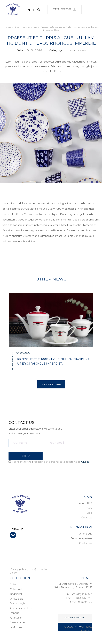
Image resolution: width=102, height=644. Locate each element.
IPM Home (17, 627)
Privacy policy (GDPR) (23, 569)
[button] (47, 398)
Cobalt (14, 585)
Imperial (15, 613)
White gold (17, 599)
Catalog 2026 (65, 9)
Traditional (16, 594)
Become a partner (81, 538)
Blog (89, 513)
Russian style (18, 603)
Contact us (86, 543)
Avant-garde (17, 622)
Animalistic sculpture (22, 608)
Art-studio (16, 618)
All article (51, 384)
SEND (26, 456)
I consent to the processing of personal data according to (49, 462)
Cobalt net (16, 589)
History (88, 508)
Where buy (85, 534)
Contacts (87, 518)
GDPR (85, 462)
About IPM (86, 503)
